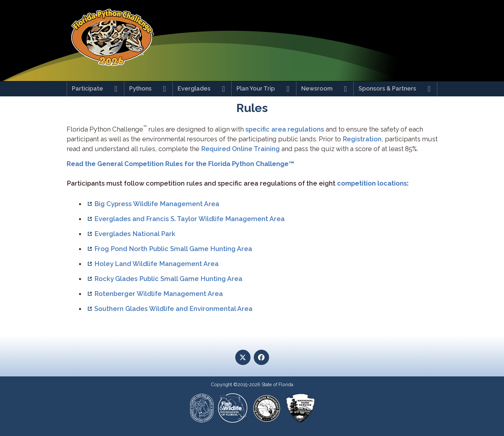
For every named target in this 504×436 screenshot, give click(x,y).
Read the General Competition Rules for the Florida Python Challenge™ (180, 164)
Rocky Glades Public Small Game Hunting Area (168, 279)
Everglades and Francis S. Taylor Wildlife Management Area (190, 219)
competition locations (372, 183)
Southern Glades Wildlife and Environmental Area (173, 309)
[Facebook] (261, 357)
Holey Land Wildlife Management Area (157, 264)
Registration (362, 139)
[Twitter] (243, 357)
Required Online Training (241, 149)
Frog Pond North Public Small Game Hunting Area (173, 249)
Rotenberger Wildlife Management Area (159, 294)
